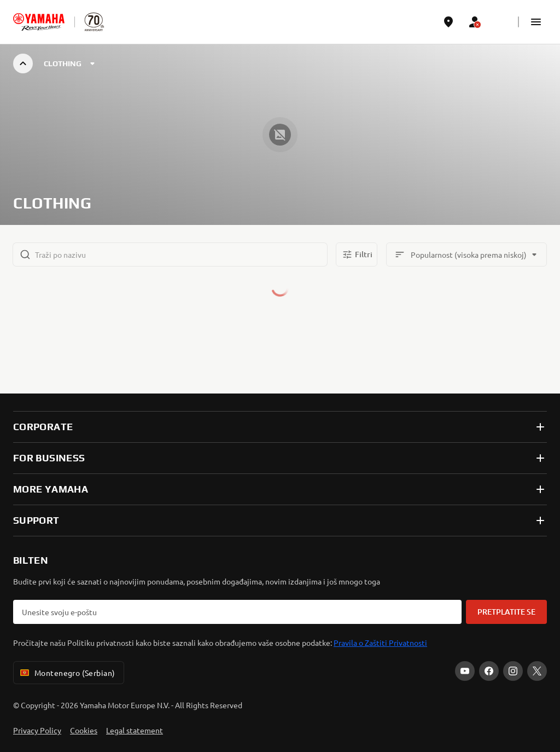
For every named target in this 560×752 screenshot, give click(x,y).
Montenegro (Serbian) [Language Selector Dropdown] (66, 673)
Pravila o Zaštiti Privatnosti (380, 643)
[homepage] (39, 22)
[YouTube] (465, 671)
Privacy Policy (37, 730)
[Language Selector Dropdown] (501, 22)
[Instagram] (513, 671)
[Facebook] (489, 671)
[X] (537, 671)
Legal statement (135, 730)
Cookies (84, 730)
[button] (536, 22)
